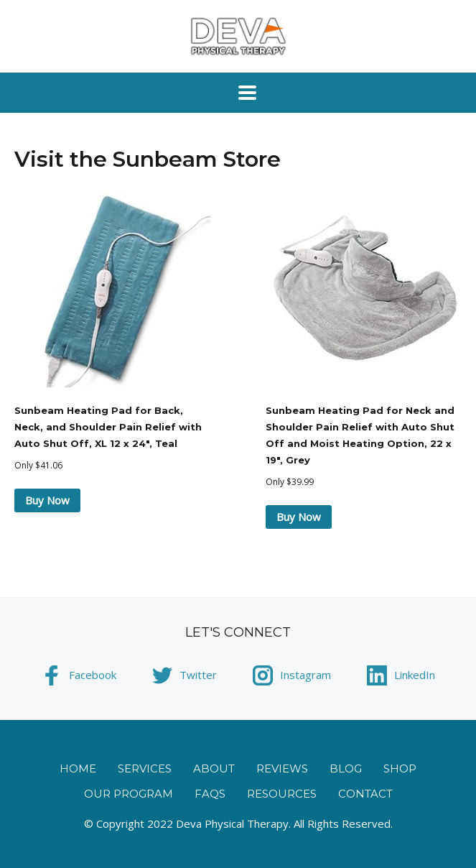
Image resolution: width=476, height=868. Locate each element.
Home (78, 768)
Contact (365, 794)
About (214, 768)
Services (145, 768)
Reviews (282, 768)
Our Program (129, 794)
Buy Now (47, 500)
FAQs (210, 794)
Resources (282, 794)
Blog (346, 768)
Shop (400, 768)
